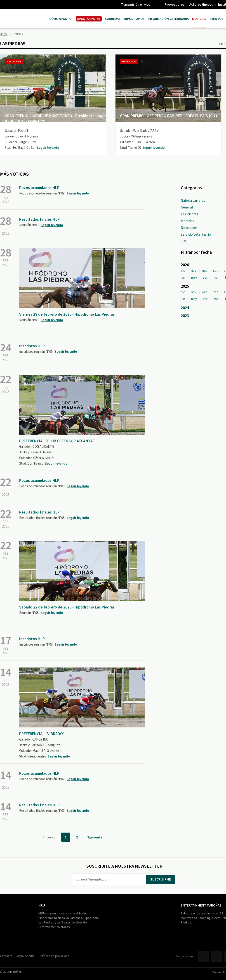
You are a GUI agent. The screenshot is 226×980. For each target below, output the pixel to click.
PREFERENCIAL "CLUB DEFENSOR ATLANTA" (57, 441)
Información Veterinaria (168, 19)
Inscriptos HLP (32, 346)
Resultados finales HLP (39, 219)
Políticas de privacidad (54, 956)
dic (183, 271)
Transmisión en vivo (136, 4)
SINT (185, 241)
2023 (185, 316)
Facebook (204, 956)
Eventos (216, 19)
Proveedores (174, 4)
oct (205, 271)
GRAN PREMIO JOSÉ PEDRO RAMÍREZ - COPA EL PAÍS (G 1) (169, 116)
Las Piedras (190, 214)
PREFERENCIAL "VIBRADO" (42, 734)
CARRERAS (113, 19)
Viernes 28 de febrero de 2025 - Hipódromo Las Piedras (67, 314)
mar (216, 277)
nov (194, 271)
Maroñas (187, 221)
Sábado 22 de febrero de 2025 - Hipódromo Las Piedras (67, 607)
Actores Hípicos (201, 4)
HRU (42, 905)
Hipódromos (134, 19)
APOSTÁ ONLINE (89, 19)
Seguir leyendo (48, 148)
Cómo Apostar (61, 19)
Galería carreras (193, 200)
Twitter (217, 956)
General (187, 207)
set (215, 271)
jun (183, 277)
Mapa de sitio (26, 956)
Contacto (6, 956)
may (194, 277)
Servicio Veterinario (196, 234)
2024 (185, 308)
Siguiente (95, 837)
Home (4, 34)
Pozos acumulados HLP (39, 188)
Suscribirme (161, 879)
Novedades (189, 227)
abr (205, 277)
